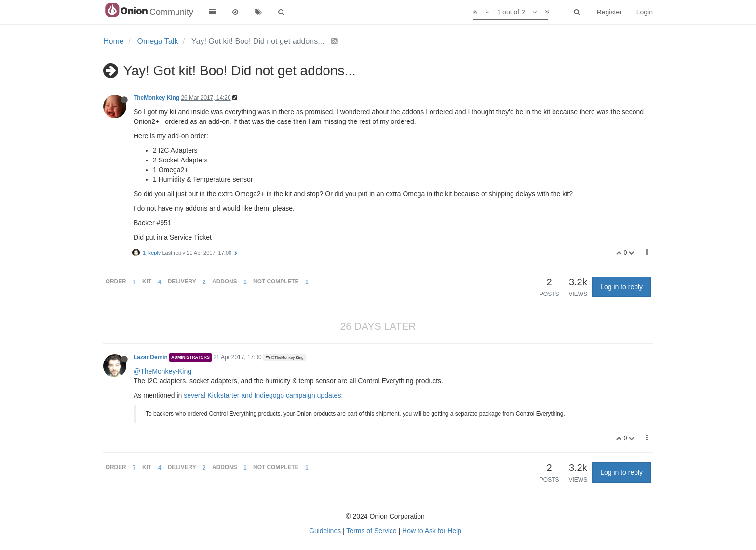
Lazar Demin (151, 357)
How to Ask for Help (432, 531)
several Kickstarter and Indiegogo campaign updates (262, 395)
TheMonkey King (156, 98)
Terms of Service (371, 531)
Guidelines (325, 531)
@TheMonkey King (284, 357)
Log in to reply (621, 287)
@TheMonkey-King (162, 371)
